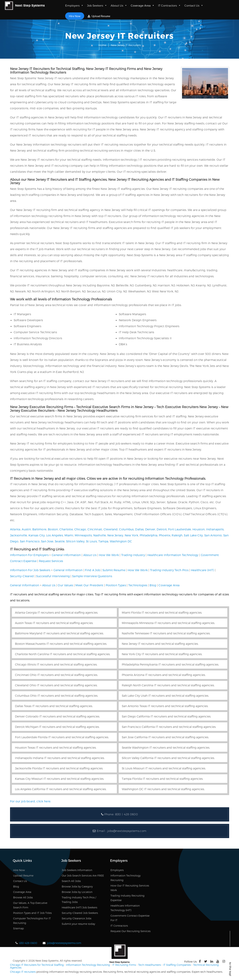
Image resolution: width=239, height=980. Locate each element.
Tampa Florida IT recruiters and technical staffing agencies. (162, 779)
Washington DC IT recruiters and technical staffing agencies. (163, 789)
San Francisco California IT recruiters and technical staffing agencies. (169, 727)
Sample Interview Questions (92, 576)
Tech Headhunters (150, 965)
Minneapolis (83, 535)
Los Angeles (55, 535)
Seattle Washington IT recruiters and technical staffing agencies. (166, 747)
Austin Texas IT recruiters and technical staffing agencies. (54, 623)
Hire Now (75, 16)
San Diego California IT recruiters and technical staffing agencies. (166, 716)
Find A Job (92, 570)
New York (131, 535)
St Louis (91, 541)
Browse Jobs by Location (77, 892)
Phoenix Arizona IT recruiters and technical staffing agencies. (164, 675)
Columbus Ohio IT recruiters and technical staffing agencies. (57, 696)
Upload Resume (99, 16)
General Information (66, 555)
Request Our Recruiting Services (130, 931)
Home (102, 45)
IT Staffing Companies (177, 965)
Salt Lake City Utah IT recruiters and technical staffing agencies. (165, 696)
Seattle (60, 541)
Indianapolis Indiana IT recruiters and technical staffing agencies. (60, 758)
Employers (74, 5)
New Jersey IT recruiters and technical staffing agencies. (160, 644)
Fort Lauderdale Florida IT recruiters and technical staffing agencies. (62, 737)
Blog (153, 585)
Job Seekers (97, 5)
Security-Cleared (22, 576)
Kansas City (37, 535)
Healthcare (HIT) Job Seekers (79, 907)
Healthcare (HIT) (202, 570)
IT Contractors (169, 5)
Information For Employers (29, 555)
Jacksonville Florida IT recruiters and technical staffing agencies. (59, 768)
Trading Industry (133, 555)
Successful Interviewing (53, 576)
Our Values (65, 585)
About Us (119, 5)
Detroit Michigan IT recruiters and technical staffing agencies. (57, 727)
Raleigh (177, 535)
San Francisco (30, 541)
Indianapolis (215, 529)
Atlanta (15, 529)
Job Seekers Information (77, 870)
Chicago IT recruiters (23, 972)
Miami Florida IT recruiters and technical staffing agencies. (162, 612)
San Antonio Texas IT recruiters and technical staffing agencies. (165, 706)
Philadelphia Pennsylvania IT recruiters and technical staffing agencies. (170, 664)
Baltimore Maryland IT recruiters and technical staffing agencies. (59, 633)
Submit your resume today (78, 924)
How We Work (109, 555)
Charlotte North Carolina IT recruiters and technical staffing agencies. (63, 654)
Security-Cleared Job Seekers (80, 913)
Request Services (51, 561)
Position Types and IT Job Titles (32, 913)
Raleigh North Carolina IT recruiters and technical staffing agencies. (168, 685)
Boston (53, 529)
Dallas (139, 529)
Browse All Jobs (23, 897)
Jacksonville (19, 535)
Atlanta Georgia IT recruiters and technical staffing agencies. (57, 612)
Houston (199, 529)
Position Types (116, 585)
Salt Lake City (193, 535)
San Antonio (213, 535)
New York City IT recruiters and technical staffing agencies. (162, 654)
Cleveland (111, 529)
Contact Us (194, 5)
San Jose (47, 541)
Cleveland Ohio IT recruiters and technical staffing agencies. (56, 685)
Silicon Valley (75, 541)
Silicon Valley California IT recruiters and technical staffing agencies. (168, 758)
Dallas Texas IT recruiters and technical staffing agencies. (54, 706)
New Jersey (115, 535)
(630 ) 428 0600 (127, 814)
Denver (150, 529)
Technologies (138, 585)
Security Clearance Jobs (77, 918)
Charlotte (66, 529)
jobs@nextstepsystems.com (127, 831)
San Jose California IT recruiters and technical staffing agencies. (165, 737)
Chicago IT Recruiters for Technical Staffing (37, 965)
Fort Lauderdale (180, 529)
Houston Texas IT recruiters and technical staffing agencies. (56, 747)
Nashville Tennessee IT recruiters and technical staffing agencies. (166, 633)
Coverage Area (143, 5)
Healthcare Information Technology (173, 555)
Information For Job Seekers (30, 570)
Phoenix (165, 535)
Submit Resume (114, 570)
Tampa (103, 541)
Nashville (100, 535)
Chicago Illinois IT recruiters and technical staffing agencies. (56, 664)
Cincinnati (95, 529)
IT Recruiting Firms (124, 965)
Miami (69, 535)
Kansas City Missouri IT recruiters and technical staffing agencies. (60, 779)
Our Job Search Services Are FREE (83, 876)
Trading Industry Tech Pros (169, 570)
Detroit (162, 529)
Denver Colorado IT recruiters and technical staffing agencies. (57, 716)
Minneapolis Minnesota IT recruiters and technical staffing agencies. (168, 623)
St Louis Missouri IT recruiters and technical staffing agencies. (164, 768)
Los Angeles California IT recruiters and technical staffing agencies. (61, 789)
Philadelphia (149, 535)
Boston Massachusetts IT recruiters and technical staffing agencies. (61, 644)
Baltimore (39, 529)
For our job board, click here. (31, 801)
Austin (26, 529)
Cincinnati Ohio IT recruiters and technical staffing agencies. (56, 675)
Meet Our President (89, 585)
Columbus (126, 529)
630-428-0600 (28, 943)
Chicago (80, 529)
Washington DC (121, 541)
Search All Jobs (71, 881)
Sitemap (18, 928)
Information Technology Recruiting (88, 965)
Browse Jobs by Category (77, 886)
